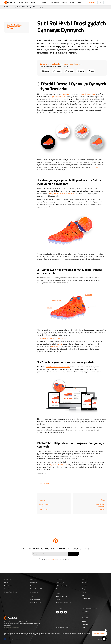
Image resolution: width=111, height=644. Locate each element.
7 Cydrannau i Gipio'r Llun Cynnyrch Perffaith (53, 338)
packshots (65, 94)
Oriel (32, 586)
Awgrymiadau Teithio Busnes (64, 603)
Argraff (62, 627)
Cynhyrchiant (60, 589)
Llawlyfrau (85, 586)
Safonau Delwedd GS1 (36, 589)
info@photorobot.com (29, 635)
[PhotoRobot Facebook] (57, 612)
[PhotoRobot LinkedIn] (65, 612)
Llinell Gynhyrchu (61, 583)
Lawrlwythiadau (86, 598)
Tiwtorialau (85, 583)
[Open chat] (104, 639)
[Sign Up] (74, 554)
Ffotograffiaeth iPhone (11, 592)
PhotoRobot (7, 7)
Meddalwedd (8, 586)
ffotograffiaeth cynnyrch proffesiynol (61, 193)
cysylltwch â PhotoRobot (59, 465)
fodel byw (55, 346)
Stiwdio (72, 2)
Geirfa (67, 627)
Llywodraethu (86, 615)
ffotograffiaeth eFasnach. (58, 97)
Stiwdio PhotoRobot (62, 597)
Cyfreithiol (85, 618)
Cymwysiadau (34, 592)
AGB (57, 627)
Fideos (84, 592)
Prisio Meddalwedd (36, 603)
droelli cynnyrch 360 (88, 94)
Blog (15, 7)
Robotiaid (7, 583)
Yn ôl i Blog (46, 483)
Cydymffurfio (86, 612)
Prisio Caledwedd (35, 600)
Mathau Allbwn (34, 583)
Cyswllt (79, 2)
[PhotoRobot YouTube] (61, 612)
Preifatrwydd (86, 624)
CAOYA (84, 595)
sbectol (60, 344)
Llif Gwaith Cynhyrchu (62, 586)
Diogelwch (85, 621)
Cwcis (84, 627)
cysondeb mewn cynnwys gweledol (58, 367)
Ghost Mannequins (9, 589)
